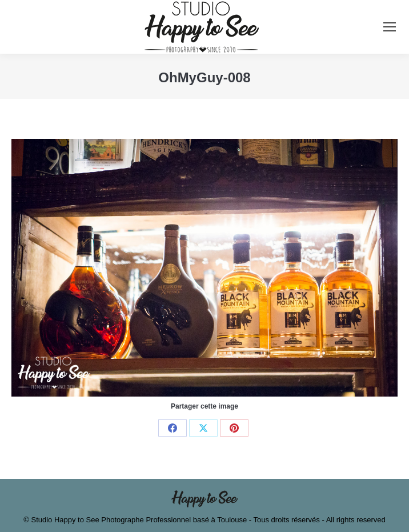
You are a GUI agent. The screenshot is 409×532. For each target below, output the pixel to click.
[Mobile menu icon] (390, 27)
